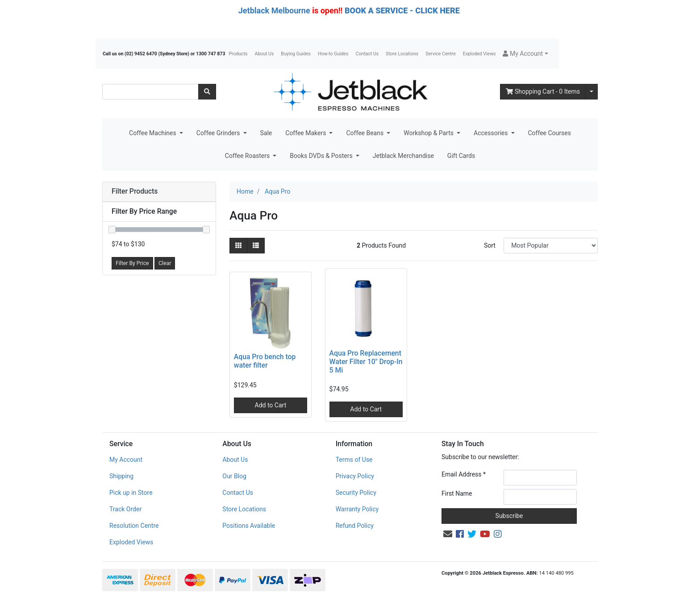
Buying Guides (296, 54)
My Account (126, 460)
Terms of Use (354, 460)
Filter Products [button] (135, 191)
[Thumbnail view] (238, 246)
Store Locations (402, 54)
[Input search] (150, 92)
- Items (543, 91)
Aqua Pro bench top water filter (265, 361)
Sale (266, 133)
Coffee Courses (550, 133)
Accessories (492, 133)
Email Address (464, 474)
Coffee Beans (365, 133)
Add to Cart (271, 405)
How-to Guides (333, 54)
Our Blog (234, 476)
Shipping (121, 476)
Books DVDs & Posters (322, 156)
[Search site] (207, 92)
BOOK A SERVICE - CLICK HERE (402, 10)
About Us (265, 54)
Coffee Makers (306, 133)
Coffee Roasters (248, 156)
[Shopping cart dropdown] (592, 92)
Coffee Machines (153, 133)
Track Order (125, 509)
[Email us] (448, 534)
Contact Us (367, 54)
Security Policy (356, 493)
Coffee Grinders (219, 133)
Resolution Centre (134, 526)
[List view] (256, 246)
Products (238, 54)
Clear (165, 263)
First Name (457, 493)
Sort (490, 245)
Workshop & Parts (429, 133)
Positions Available (249, 526)
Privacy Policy (355, 476)
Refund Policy (355, 526)
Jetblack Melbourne (274, 10)
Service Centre (440, 54)
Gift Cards (461, 156)
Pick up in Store (131, 493)
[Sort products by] (551, 246)
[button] (525, 54)
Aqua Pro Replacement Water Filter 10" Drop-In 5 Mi (366, 362)
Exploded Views (479, 54)
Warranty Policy (357, 509)
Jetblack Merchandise (403, 156)
